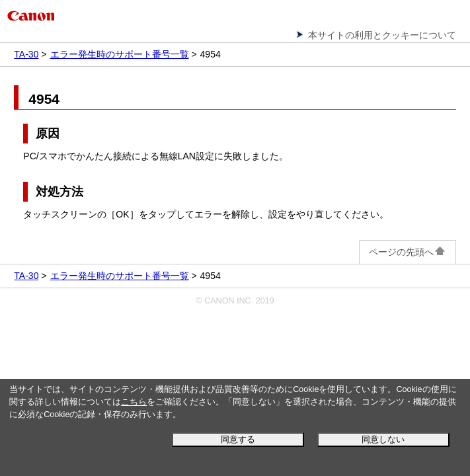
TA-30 (26, 54)
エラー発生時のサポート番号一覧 (120, 54)
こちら (134, 402)
